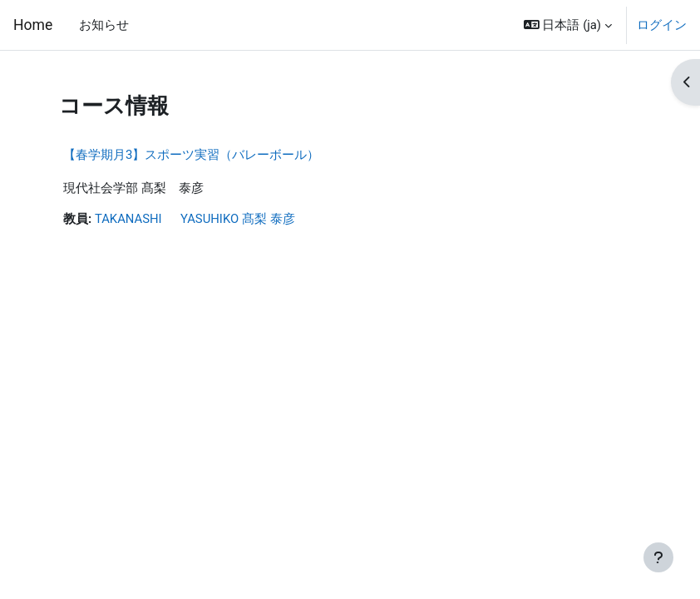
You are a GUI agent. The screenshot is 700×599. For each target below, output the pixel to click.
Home (33, 25)
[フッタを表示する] (658, 557)
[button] (568, 25)
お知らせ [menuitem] (104, 25)
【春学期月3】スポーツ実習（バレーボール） (191, 155)
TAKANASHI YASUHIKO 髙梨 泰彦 (195, 219)
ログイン (662, 25)
